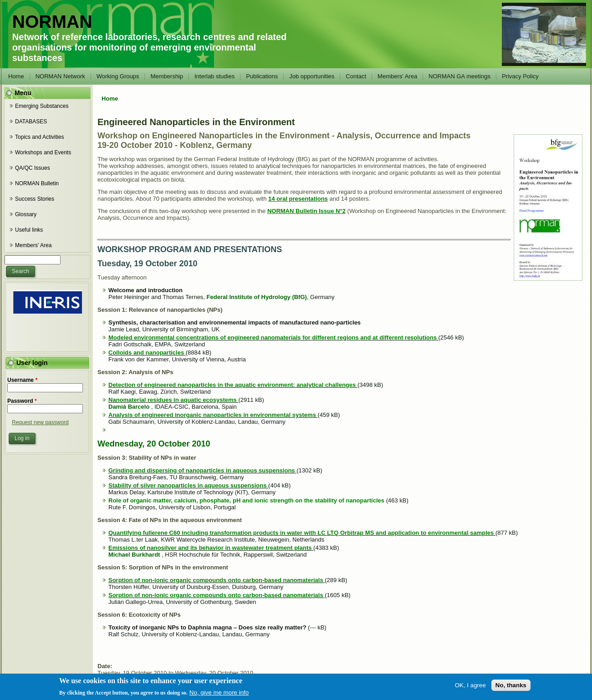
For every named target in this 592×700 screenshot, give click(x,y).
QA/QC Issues (33, 168)
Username (22, 380)
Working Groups (118, 76)
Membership (167, 76)
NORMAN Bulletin (37, 183)
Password (22, 401)
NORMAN (52, 22)
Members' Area (397, 76)
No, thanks (511, 687)
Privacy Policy (520, 76)
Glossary (26, 214)
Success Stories (35, 199)
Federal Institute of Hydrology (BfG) (257, 297)
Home (16, 76)
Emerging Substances (42, 106)
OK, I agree (470, 687)
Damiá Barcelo (129, 407)
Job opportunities (312, 76)
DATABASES (31, 122)
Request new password (40, 422)
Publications (262, 76)
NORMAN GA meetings (459, 76)
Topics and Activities (39, 137)
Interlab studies (214, 76)
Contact (356, 76)
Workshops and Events (43, 152)
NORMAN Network (60, 76)
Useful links (29, 230)
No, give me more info (219, 694)
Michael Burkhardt (134, 555)
